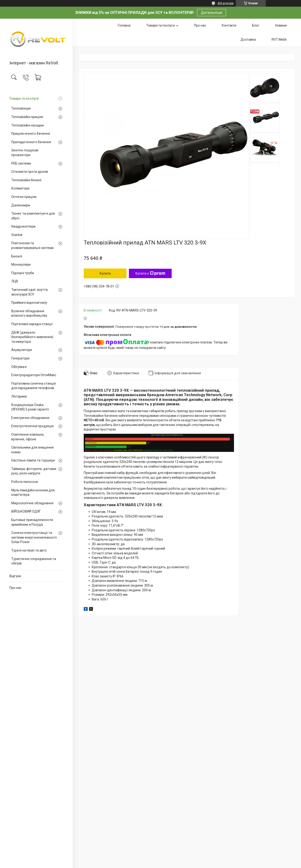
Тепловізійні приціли (27, 117)
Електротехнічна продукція (32, 426)
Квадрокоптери (23, 226)
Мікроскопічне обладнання (32, 503)
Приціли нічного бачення (31, 134)
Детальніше (212, 13)
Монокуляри (21, 264)
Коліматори (20, 188)
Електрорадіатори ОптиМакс (34, 375)
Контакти (229, 25)
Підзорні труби (23, 273)
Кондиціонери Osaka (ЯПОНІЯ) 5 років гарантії (30, 407)
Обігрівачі (19, 367)
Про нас (15, 588)
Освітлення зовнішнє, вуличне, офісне (28, 437)
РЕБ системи (21, 163)
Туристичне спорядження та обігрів (34, 561)
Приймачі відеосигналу (29, 303)
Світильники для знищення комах (32, 450)
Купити (105, 273)
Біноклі (17, 256)
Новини (281, 25)
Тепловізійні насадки (28, 125)
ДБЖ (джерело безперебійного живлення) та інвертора (32, 337)
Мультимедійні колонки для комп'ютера (33, 493)
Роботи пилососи (25, 482)
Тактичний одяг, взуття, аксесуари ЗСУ (30, 292)
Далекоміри (21, 205)
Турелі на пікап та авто (29, 550)
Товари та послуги (24, 99)
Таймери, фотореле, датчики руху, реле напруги (34, 471)
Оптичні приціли (24, 197)
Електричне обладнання (30, 418)
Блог (256, 25)
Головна (124, 25)
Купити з (150, 273)
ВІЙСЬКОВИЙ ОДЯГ (26, 511)
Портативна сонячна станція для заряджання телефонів (34, 386)
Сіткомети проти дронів (30, 172)
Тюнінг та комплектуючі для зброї (33, 216)
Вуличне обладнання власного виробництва (29, 313)
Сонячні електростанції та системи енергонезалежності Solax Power (34, 537)
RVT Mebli (279, 39)
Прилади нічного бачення (31, 142)
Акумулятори (22, 350)
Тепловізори (21, 108)
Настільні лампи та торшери (33, 460)
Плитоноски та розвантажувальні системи (32, 245)
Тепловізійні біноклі (26, 180)
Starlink (17, 235)
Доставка (248, 39)
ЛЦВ (15, 281)
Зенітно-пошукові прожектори (25, 153)
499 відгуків (225, 3)
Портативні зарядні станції (32, 324)
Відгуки (15, 576)
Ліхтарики (19, 396)
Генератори (20, 358)
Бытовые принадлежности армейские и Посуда (32, 522)
